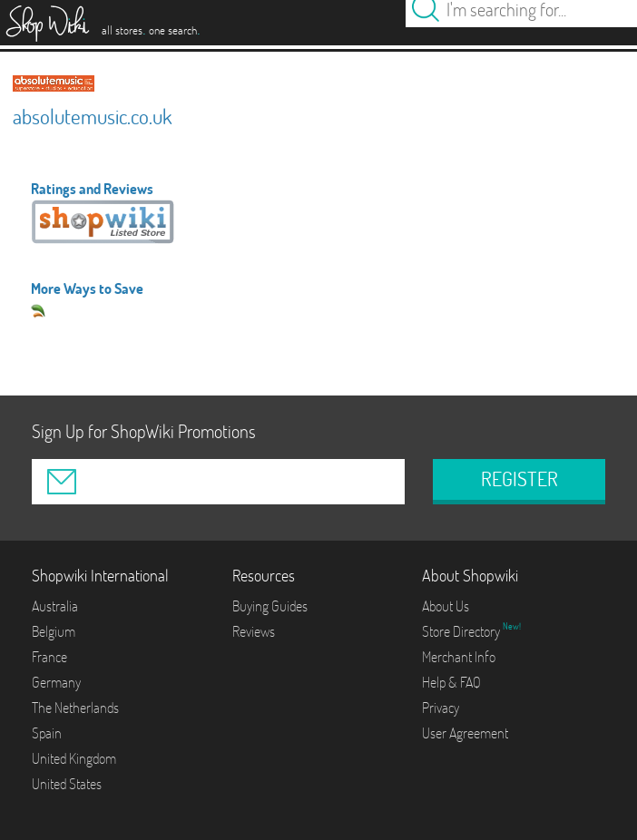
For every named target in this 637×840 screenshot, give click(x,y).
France (49, 657)
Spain (47, 733)
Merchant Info (459, 657)
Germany (56, 682)
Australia (55, 606)
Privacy (441, 708)
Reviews (254, 631)
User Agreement (465, 733)
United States (67, 784)
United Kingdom (74, 758)
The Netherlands (75, 708)
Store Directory (462, 631)
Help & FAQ (451, 682)
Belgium (54, 631)
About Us (446, 606)
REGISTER (519, 479)
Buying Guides (270, 606)
